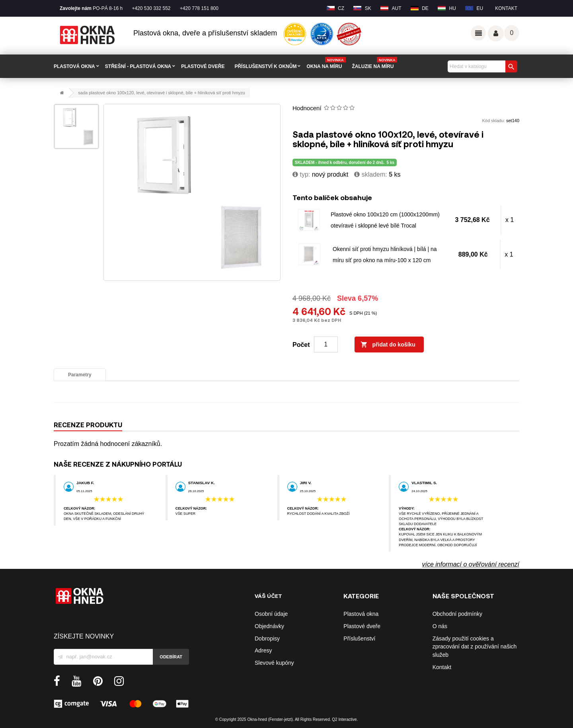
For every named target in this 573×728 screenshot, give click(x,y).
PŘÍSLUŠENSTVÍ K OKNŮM (265, 66)
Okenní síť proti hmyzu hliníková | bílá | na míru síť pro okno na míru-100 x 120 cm (385, 255)
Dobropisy (267, 638)
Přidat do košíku (388, 345)
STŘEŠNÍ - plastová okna (138, 66)
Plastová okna (361, 614)
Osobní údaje (271, 614)
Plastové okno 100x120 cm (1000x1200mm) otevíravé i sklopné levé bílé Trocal (385, 220)
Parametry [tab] (80, 375)
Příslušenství (359, 638)
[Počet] (326, 345)
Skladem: (370, 174)
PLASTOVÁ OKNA (74, 66)
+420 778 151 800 (199, 8)
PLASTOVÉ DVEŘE (203, 66)
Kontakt (506, 8)
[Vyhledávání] (481, 66)
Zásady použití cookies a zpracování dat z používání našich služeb (475, 647)
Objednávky (269, 626)
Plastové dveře (362, 626)
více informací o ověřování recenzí (471, 564)
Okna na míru (326, 63)
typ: (301, 174)
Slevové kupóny (274, 663)
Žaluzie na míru (375, 63)
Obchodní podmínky (457, 614)
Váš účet (496, 33)
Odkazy (478, 33)
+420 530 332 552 (151, 8)
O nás (440, 626)
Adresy (263, 650)
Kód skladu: (493, 121)
